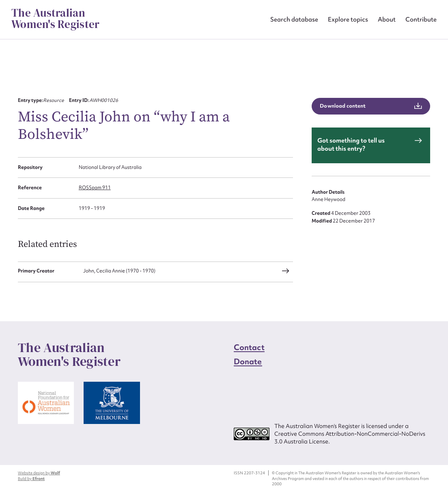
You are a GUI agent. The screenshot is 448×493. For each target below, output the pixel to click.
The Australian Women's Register (55, 19)
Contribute (421, 19)
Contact (249, 347)
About (387, 19)
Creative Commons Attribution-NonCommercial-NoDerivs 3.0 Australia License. (350, 438)
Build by (31, 479)
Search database (294, 19)
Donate (248, 361)
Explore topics (348, 19)
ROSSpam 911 (95, 188)
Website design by (39, 473)
